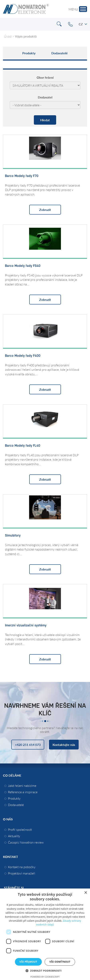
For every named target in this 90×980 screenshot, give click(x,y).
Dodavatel (45, 97)
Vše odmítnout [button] (60, 962)
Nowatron (26, 9)
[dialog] (45, 934)
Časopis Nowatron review (26, 842)
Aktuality (14, 836)
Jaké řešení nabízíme (22, 786)
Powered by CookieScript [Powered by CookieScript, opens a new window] (45, 977)
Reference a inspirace (23, 792)
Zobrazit (45, 210)
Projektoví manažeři (22, 873)
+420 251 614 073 (70, 24)
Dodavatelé (60, 53)
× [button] (86, 893)
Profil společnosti (20, 829)
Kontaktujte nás (64, 745)
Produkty (29, 53)
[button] (45, 971)
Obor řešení (45, 78)
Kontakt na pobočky (22, 867)
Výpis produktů (26, 36)
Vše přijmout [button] (28, 962)
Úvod (8, 36)
